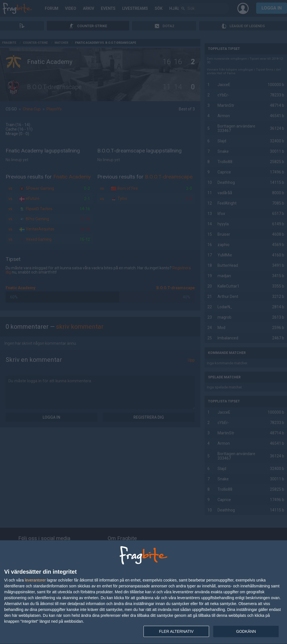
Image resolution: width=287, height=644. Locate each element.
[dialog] (143, 592)
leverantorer (35, 580)
